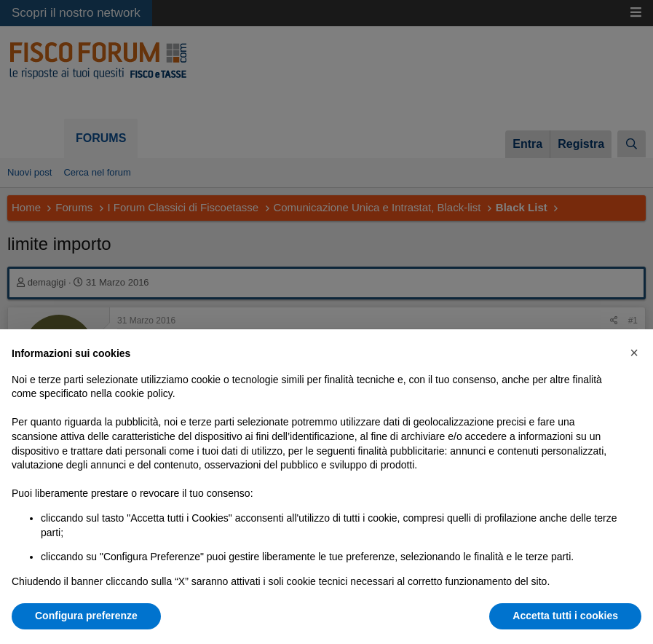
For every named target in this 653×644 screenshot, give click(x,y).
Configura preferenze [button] (86, 616)
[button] (634, 353)
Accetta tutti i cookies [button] (565, 616)
